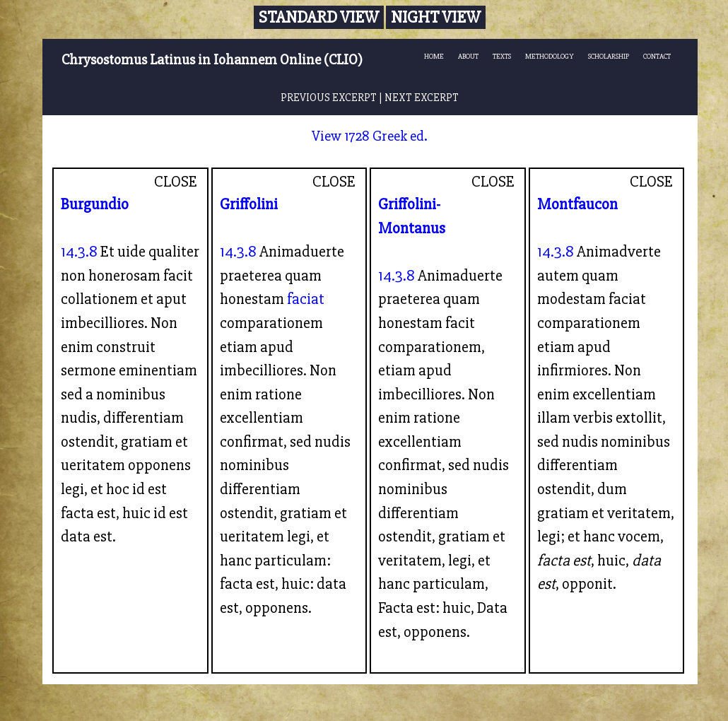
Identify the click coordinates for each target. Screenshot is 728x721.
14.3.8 (79, 252)
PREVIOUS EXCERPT (329, 98)
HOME (434, 56)
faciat (306, 299)
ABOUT (468, 56)
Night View (436, 17)
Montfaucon (577, 204)
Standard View (319, 17)
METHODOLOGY (550, 56)
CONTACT (657, 56)
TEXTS (502, 56)
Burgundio (95, 204)
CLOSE (176, 182)
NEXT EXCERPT (422, 98)
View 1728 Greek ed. (370, 136)
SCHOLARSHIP (609, 56)
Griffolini (249, 204)
